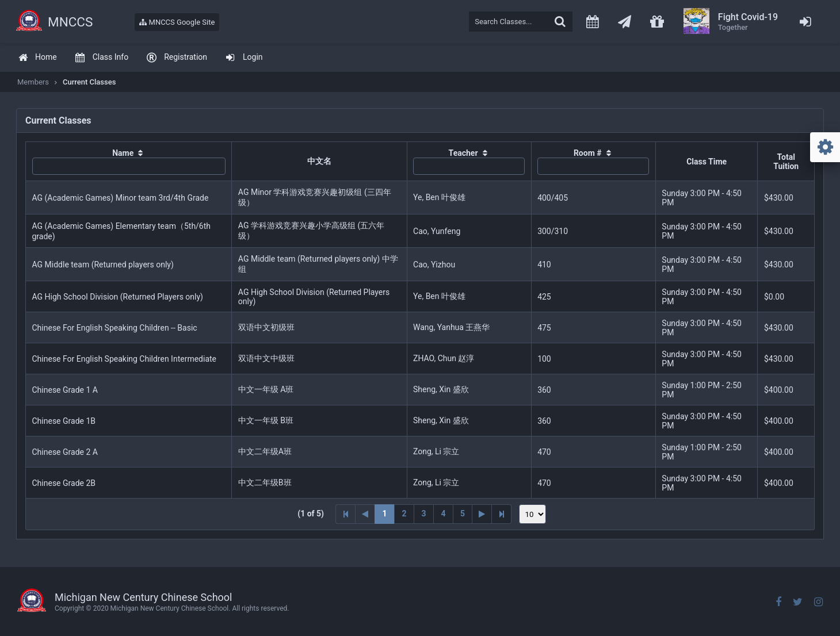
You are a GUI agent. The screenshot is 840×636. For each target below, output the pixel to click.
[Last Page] (502, 514)
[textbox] (521, 22)
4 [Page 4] (443, 514)
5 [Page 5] (463, 514)
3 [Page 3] (423, 514)
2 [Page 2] (404, 514)
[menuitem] (37, 58)
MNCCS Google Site (177, 22)
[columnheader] (129, 162)
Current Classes (89, 82)
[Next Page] (482, 514)
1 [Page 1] (384, 514)
